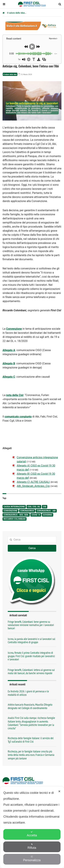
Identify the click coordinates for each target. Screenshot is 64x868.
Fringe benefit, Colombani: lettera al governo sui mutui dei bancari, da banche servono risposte (31, 672)
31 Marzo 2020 (25, 74)
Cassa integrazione (14, 507)
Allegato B (9, 363)
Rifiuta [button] (32, 846)
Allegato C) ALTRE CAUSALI (33, 482)
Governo (48, 515)
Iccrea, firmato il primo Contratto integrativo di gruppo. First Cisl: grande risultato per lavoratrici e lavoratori (31, 656)
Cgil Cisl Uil (34, 507)
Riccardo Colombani (15, 519)
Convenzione (14, 329)
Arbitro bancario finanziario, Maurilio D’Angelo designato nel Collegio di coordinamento (30, 706)
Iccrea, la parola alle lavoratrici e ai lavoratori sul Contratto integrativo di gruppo (31, 641)
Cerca (32, 548)
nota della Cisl (15, 395)
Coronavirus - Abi (46, 511)
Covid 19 (36, 515)
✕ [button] (59, 791)
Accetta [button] (32, 834)
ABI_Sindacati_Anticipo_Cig (33, 486)
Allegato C (9, 377)
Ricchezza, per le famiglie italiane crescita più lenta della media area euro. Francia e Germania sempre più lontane (31, 755)
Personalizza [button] (32, 859)
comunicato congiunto (18, 417)
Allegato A (9, 350)
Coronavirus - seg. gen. (16, 515)
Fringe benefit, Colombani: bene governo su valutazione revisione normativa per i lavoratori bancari (31, 625)
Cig (45, 507)
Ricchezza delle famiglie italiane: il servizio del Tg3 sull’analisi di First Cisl (31, 740)
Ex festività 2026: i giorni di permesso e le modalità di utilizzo (28, 693)
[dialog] (32, 827)
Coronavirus (27, 511)
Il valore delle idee (16, 13)
